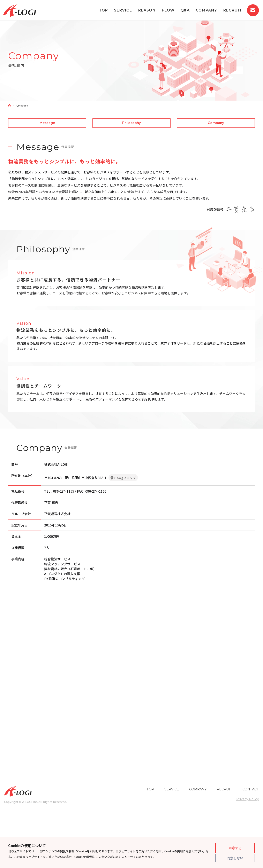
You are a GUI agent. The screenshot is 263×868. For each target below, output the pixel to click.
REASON (147, 10)
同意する (235, 848)
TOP (103, 10)
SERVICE (123, 10)
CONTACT (251, 789)
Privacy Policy (248, 799)
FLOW (168, 10)
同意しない (235, 858)
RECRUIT (232, 10)
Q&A (185, 10)
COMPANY (206, 10)
